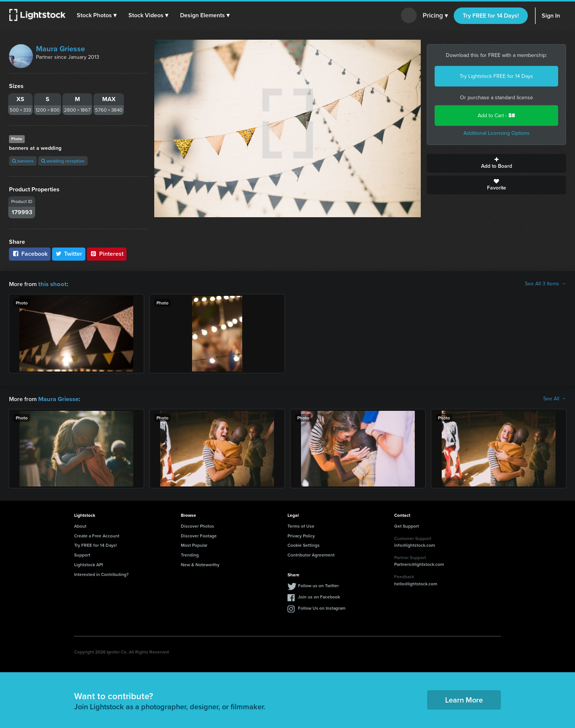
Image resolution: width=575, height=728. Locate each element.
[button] (97, 15)
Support (82, 554)
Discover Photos (197, 525)
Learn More (464, 699)
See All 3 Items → (545, 284)
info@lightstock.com (415, 544)
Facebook (30, 254)
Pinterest (107, 254)
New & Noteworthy (200, 564)
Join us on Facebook (319, 596)
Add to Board (496, 163)
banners (23, 161)
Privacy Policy (301, 535)
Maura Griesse (60, 49)
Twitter (69, 254)
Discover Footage (199, 535)
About (80, 525)
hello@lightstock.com (416, 583)
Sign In (551, 16)
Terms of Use (301, 525)
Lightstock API (89, 564)
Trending (190, 554)
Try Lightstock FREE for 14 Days (496, 76)
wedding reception (63, 161)
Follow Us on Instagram (322, 607)
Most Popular (194, 544)
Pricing (435, 16)
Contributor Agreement (311, 554)
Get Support (407, 525)
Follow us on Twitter (318, 585)
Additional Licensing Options (497, 133)
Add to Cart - (496, 116)
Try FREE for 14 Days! (491, 16)
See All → (555, 398)
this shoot (51, 284)
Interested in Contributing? (101, 574)
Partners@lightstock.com (419, 563)
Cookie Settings (304, 544)
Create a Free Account (97, 535)
